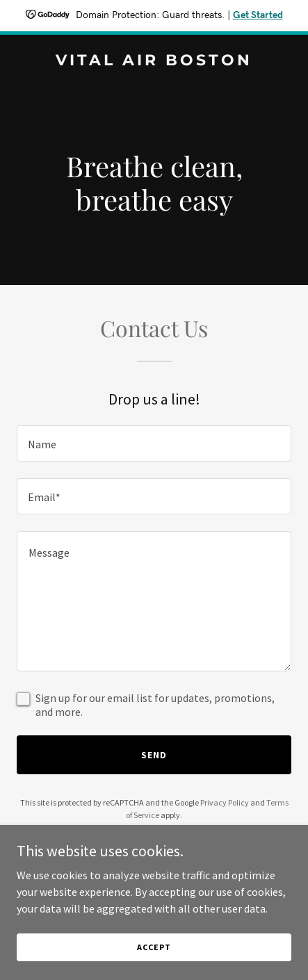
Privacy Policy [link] (225, 802)
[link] (154, 61)
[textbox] (154, 443)
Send (154, 755)
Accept (154, 947)
